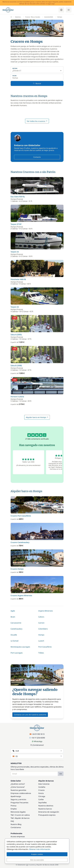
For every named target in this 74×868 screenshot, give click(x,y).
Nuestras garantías (18, 790)
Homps (41, 635)
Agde (13, 611)
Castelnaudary (16, 629)
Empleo (14, 809)
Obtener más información (40, 849)
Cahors (41, 617)
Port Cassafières (45, 647)
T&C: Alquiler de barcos (20, 818)
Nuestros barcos (45, 809)
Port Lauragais (17, 653)
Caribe (41, 799)
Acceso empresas (18, 837)
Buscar (37, 83)
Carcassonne (16, 623)
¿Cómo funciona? (18, 787)
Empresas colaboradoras (21, 793)
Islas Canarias (44, 784)
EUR (37, 751)
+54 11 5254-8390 (37, 738)
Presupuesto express (47, 815)
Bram (13, 617)
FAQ (12, 821)
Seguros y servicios (18, 799)
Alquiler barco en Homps (37, 417)
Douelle (14, 635)
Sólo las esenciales (37, 860)
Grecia (41, 793)
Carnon (41, 623)
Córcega (42, 796)
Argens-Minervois (46, 611)
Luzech (41, 641)
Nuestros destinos (46, 806)
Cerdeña (42, 787)
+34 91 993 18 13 (37, 734)
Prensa (13, 806)
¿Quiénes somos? (18, 784)
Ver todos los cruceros (37, 121)
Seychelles (43, 803)
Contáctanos (16, 827)
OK (61, 774)
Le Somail (14, 641)
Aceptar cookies (37, 854)
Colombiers (43, 629)
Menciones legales (18, 812)
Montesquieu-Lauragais (20, 647)
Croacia (41, 790)
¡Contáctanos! (37, 745)
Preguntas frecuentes (19, 803)
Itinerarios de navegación (49, 812)
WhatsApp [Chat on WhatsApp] (37, 741)
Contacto (37, 157)
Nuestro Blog (16, 824)
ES (37, 756)
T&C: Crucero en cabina (20, 815)
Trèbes (41, 653)
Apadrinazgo (16, 796)
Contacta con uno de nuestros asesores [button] (30, 715)
